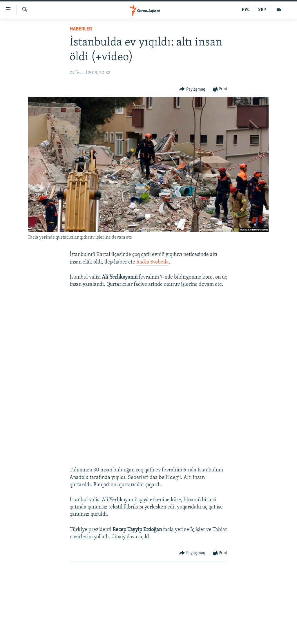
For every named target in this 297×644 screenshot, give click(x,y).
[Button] (192, 89)
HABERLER (81, 29)
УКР (262, 10)
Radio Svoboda (153, 262)
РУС (246, 10)
